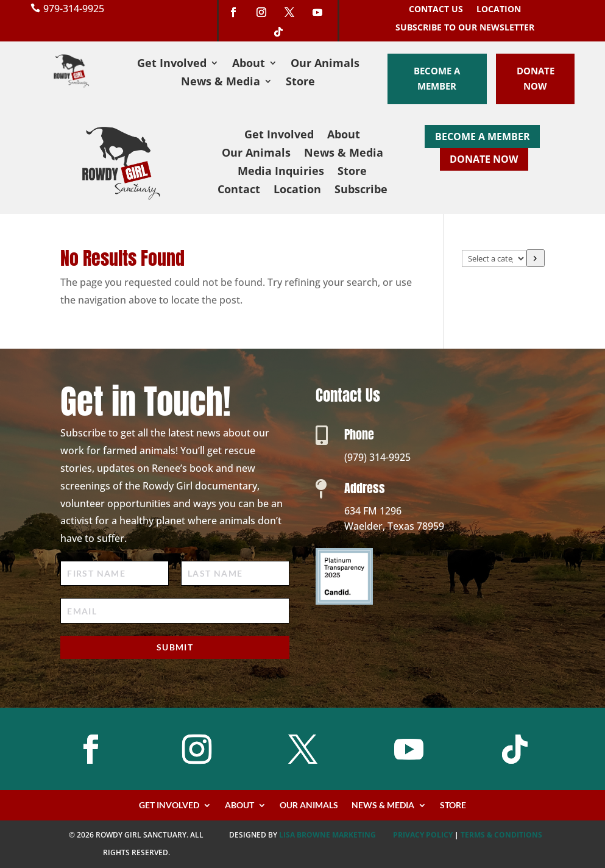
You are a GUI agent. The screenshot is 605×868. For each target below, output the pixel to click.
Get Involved (172, 64)
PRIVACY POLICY (423, 835)
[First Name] (115, 573)
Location (499, 10)
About (249, 64)
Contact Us (436, 10)
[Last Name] (235, 573)
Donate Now (536, 79)
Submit (175, 647)
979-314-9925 (74, 9)
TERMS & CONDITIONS (501, 835)
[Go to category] (536, 258)
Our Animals (325, 64)
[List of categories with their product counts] (494, 258)
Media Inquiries (281, 172)
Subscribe (361, 190)
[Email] (175, 610)
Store (300, 83)
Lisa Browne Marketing (327, 835)
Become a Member (437, 79)
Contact (239, 190)
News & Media (221, 83)
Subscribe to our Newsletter (465, 28)
